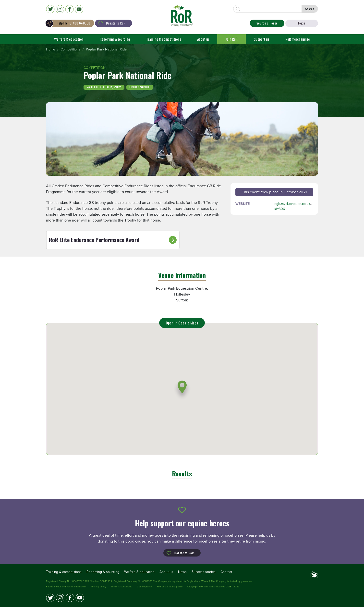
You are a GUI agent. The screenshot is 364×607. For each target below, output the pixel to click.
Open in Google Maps (182, 323)
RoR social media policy (170, 587)
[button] (182, 390)
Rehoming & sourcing (115, 39)
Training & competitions (164, 39)
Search (310, 9)
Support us (261, 39)
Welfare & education (69, 39)
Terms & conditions (121, 587)
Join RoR (231, 39)
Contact (226, 572)
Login (302, 23)
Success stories (204, 572)
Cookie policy (144, 587)
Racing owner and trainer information (66, 587)
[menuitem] (51, 50)
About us (203, 39)
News (182, 572)
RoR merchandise (298, 39)
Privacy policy (99, 587)
